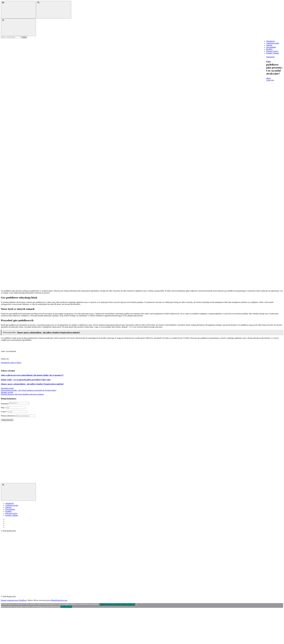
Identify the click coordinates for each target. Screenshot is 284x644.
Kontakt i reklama (273, 53)
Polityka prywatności (128, 605)
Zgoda (102, 605)
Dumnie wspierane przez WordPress (14, 601)
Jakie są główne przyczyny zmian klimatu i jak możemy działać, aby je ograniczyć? (32, 375)
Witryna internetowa (8, 416)
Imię (3, 408)
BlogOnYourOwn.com (59, 601)
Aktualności (270, 41)
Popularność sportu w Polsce (11, 363)
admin (268, 78)
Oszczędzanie (271, 47)
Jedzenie (269, 45)
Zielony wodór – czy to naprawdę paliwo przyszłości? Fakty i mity (26, 380)
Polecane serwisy (272, 51)
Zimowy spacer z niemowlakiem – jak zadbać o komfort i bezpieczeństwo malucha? (32, 384)
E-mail (4, 412)
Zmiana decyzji (66, 607)
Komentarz (5, 404)
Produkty (269, 49)
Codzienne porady (273, 43)
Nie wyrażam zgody (113, 605)
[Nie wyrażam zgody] (136, 605)
